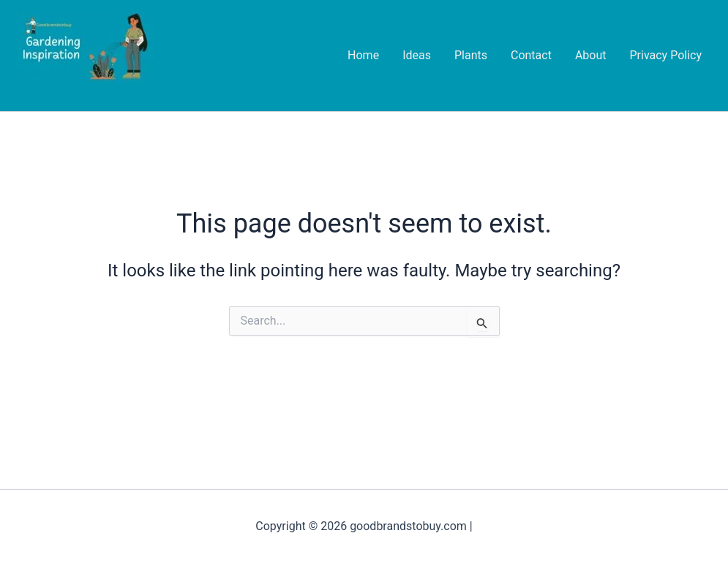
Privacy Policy (666, 55)
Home (363, 55)
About (591, 55)
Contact (531, 55)
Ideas (417, 55)
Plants (471, 55)
